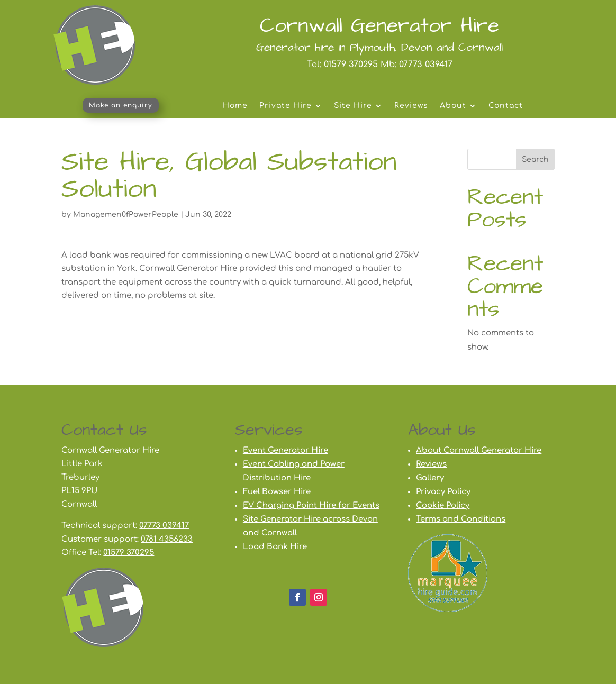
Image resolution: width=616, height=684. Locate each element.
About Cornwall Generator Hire (479, 450)
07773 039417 (426, 65)
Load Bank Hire (275, 547)
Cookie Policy (443, 505)
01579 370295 (351, 65)
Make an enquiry (121, 105)
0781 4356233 (167, 539)
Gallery (430, 478)
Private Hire (286, 106)
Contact (506, 106)
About (453, 106)
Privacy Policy (443, 492)
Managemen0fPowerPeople (126, 215)
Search (535, 159)
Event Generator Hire (286, 450)
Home (235, 106)
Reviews (411, 106)
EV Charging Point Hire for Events (311, 505)
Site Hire (353, 106)
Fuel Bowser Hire (277, 492)
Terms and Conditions (461, 519)
